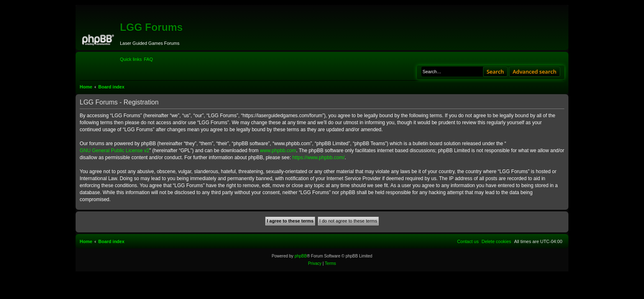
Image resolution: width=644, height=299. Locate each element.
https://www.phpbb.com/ (319, 158)
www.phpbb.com (278, 151)
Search (496, 72)
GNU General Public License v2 (114, 151)
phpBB (301, 256)
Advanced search (535, 72)
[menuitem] (148, 59)
